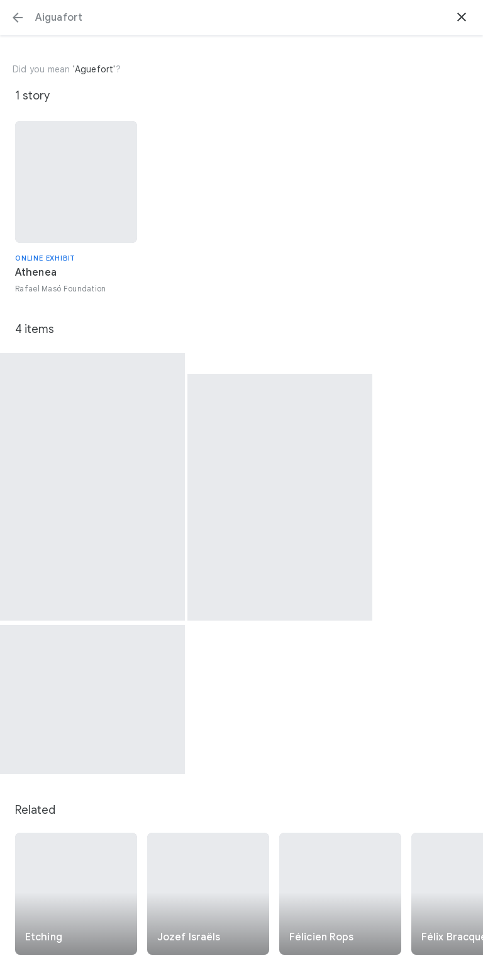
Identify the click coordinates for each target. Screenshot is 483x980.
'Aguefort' (94, 69)
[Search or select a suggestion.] (241, 18)
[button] (18, 18)
